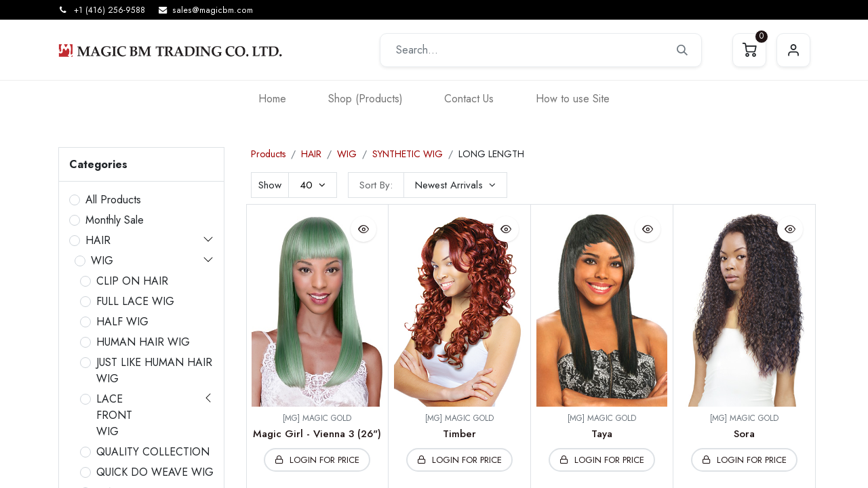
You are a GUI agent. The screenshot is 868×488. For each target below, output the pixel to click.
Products (268, 154)
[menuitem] (272, 99)
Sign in (793, 50)
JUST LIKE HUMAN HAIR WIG (154, 370)
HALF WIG (122, 322)
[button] (455, 185)
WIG (102, 261)
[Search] (682, 50)
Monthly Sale (115, 220)
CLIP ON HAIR (132, 281)
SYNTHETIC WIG (408, 154)
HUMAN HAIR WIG (143, 342)
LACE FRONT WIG (114, 415)
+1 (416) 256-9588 (110, 10)
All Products (113, 200)
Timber (459, 434)
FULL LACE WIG (135, 301)
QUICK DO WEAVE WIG (155, 472)
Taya (602, 434)
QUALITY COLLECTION (153, 452)
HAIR (98, 240)
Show (270, 185)
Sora (744, 434)
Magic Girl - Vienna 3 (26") (317, 434)
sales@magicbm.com (213, 10)
